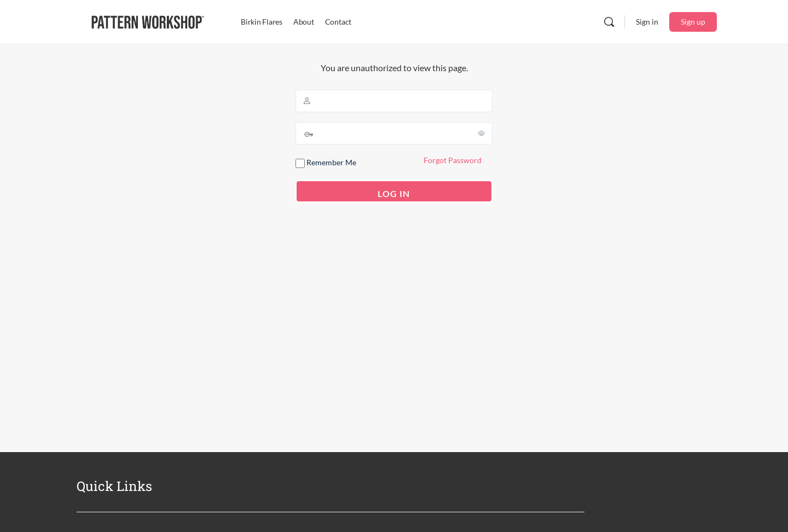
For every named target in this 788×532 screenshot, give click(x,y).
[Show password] (482, 133)
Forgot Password (453, 160)
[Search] (609, 22)
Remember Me (326, 163)
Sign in (647, 22)
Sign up (693, 22)
